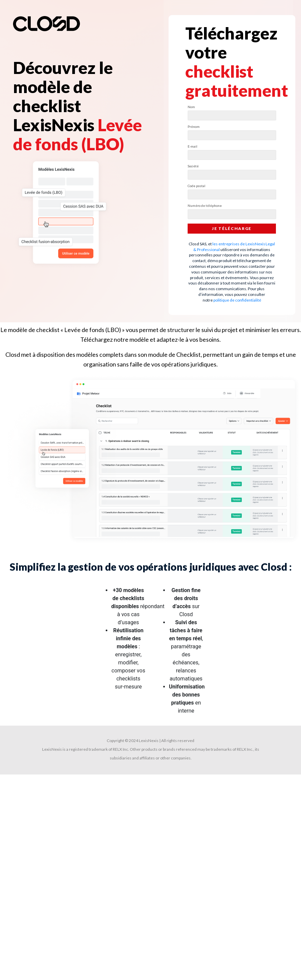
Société (193, 166)
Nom (191, 107)
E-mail (192, 146)
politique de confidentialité (237, 300)
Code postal (196, 186)
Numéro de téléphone (205, 206)
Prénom (194, 127)
